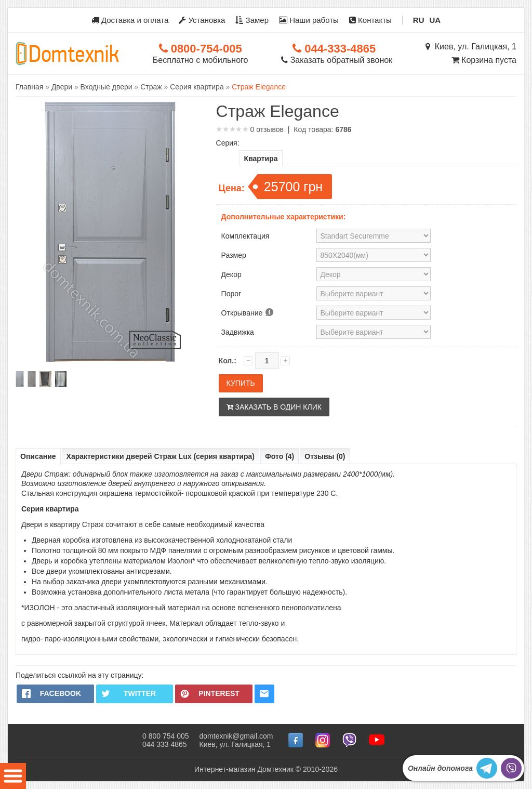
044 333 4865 (165, 744)
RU (419, 20)
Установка (202, 20)
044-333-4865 (334, 49)
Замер (252, 20)
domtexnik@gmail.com (236, 736)
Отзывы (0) (325, 456)
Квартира (261, 159)
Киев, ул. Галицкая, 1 (471, 47)
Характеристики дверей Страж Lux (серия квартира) (161, 456)
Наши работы (309, 20)
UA (435, 20)
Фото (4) (280, 456)
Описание (38, 456)
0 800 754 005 (166, 736)
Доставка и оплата (130, 20)
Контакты (370, 20)
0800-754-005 (201, 49)
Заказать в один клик (274, 407)
